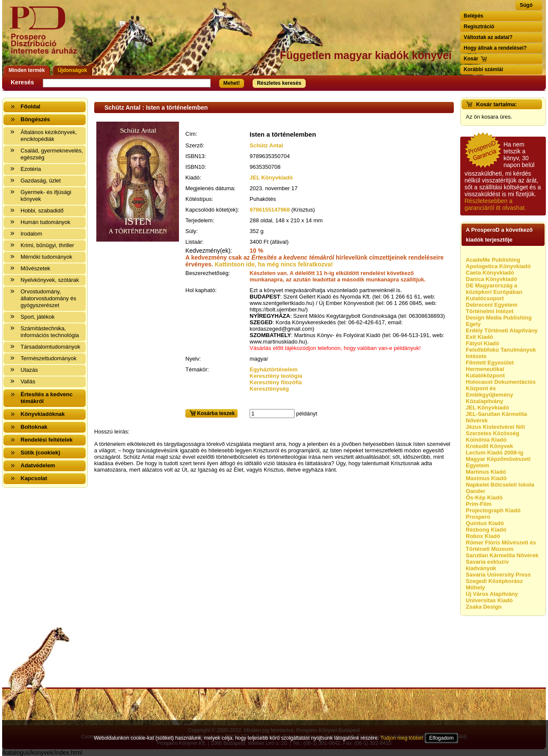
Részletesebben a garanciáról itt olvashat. (495, 204)
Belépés (474, 16)
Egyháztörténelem (274, 369)
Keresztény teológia (276, 376)
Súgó (526, 5)
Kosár (471, 59)
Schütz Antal (266, 145)
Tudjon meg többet (402, 738)
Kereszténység (269, 389)
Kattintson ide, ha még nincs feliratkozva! (274, 264)
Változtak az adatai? (488, 37)
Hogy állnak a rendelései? (495, 48)
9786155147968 (270, 210)
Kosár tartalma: (496, 104)
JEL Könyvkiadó (271, 178)
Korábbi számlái (483, 69)
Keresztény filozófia (276, 382)
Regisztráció (479, 27)
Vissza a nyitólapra (46, 35)
